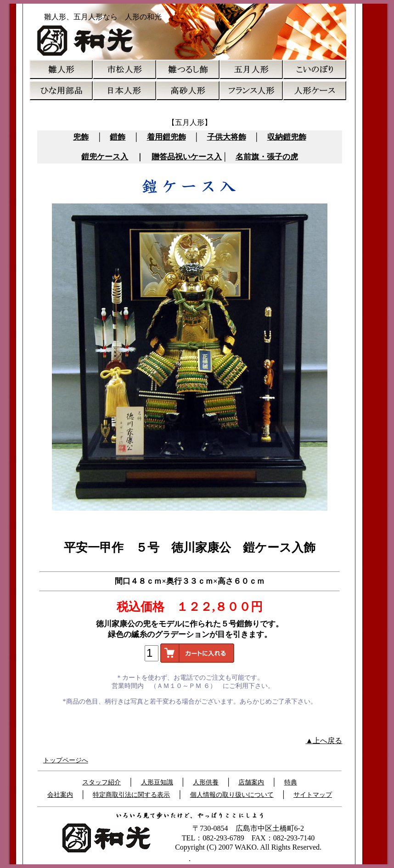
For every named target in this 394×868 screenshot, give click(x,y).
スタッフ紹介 (101, 782)
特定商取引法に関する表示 (131, 795)
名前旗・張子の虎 (267, 157)
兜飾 (81, 137)
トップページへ (66, 760)
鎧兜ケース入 (105, 157)
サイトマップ (313, 795)
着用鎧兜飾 (166, 137)
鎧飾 (118, 137)
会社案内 (60, 795)
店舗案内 (251, 782)
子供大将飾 (227, 137)
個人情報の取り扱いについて (232, 795)
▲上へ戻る (324, 741)
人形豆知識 (157, 782)
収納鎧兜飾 (287, 137)
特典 (291, 782)
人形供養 (206, 782)
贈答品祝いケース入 (187, 157)
